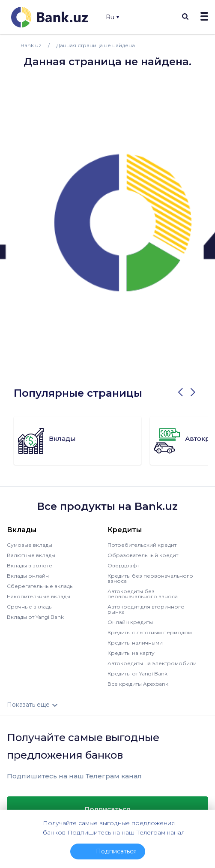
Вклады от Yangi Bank (35, 617)
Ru (112, 17)
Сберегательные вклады (40, 586)
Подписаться (108, 809)
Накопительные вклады (39, 596)
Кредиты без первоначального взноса (150, 578)
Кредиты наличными (135, 643)
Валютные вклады (31, 555)
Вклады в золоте (30, 565)
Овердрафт (123, 565)
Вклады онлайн (28, 576)
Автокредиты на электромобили (152, 663)
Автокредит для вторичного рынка (146, 609)
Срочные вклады (30, 607)
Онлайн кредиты (130, 622)
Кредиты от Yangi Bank (137, 674)
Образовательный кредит (143, 555)
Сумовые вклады (30, 545)
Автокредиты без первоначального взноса (143, 594)
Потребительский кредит (142, 545)
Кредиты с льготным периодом (150, 632)
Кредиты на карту (131, 653)
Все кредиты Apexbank (138, 684)
